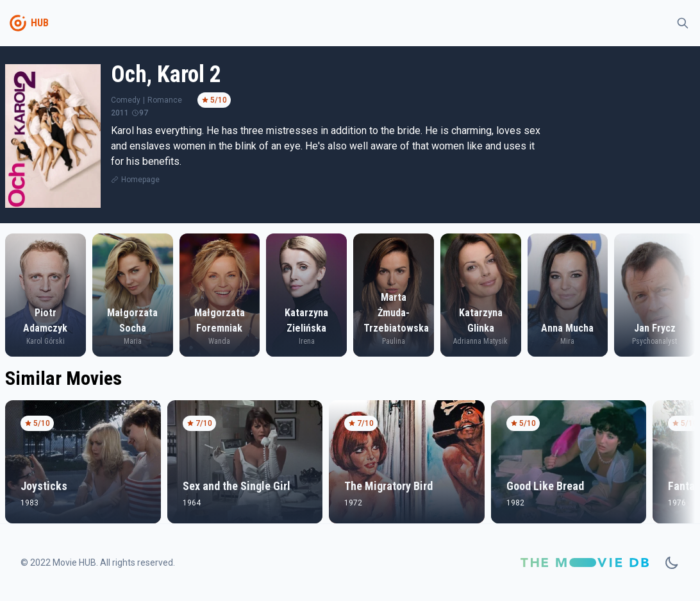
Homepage (140, 180)
